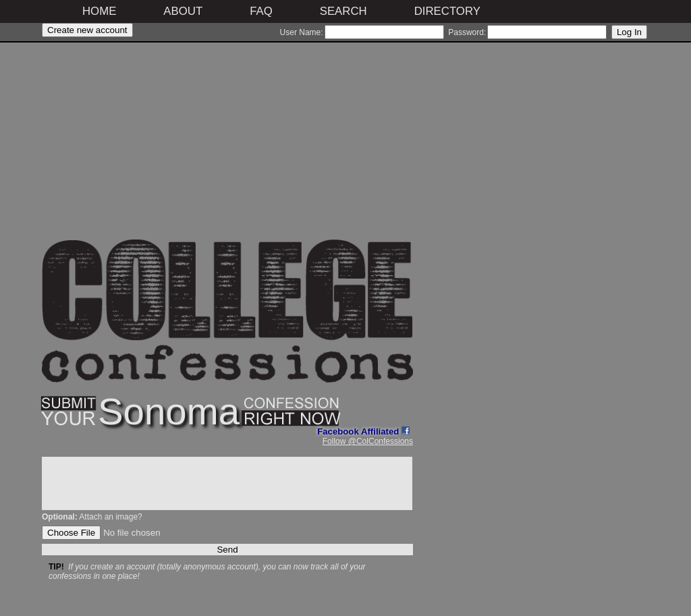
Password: (467, 32)
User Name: (302, 32)
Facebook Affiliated (363, 431)
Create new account (87, 30)
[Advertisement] (227, 145)
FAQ (261, 11)
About (183, 11)
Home (99, 11)
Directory (447, 11)
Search (343, 11)
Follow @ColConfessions (368, 441)
